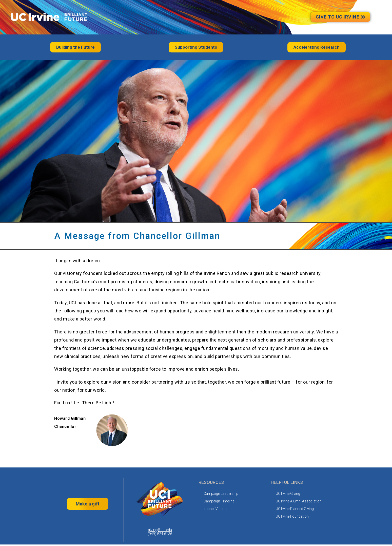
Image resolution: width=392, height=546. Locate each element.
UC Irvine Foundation (292, 516)
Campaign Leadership (221, 493)
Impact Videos (215, 508)
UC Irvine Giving (288, 493)
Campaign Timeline (219, 501)
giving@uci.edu (160, 529)
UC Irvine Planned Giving (295, 508)
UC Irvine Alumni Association (299, 501)
